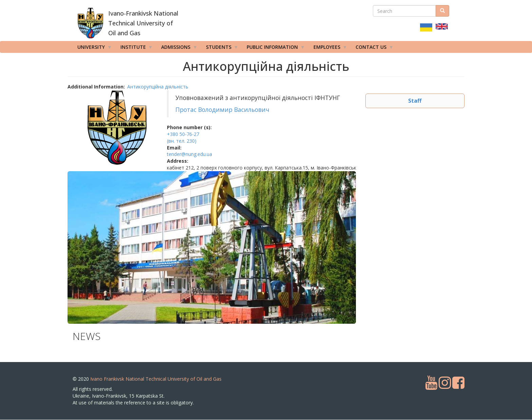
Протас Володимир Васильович (223, 109)
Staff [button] (415, 101)
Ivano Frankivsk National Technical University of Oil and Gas (156, 379)
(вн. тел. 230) (182, 141)
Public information (273, 48)
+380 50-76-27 (183, 134)
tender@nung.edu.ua (189, 154)
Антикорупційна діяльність (158, 87)
